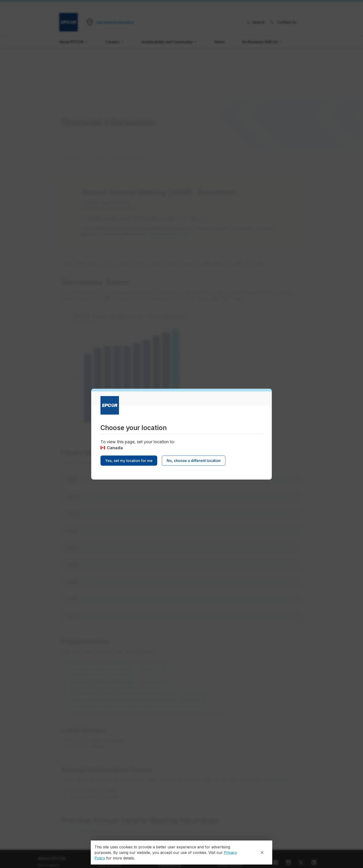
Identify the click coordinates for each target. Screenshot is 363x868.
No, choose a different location (194, 461)
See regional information (115, 22)
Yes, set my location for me (129, 461)
